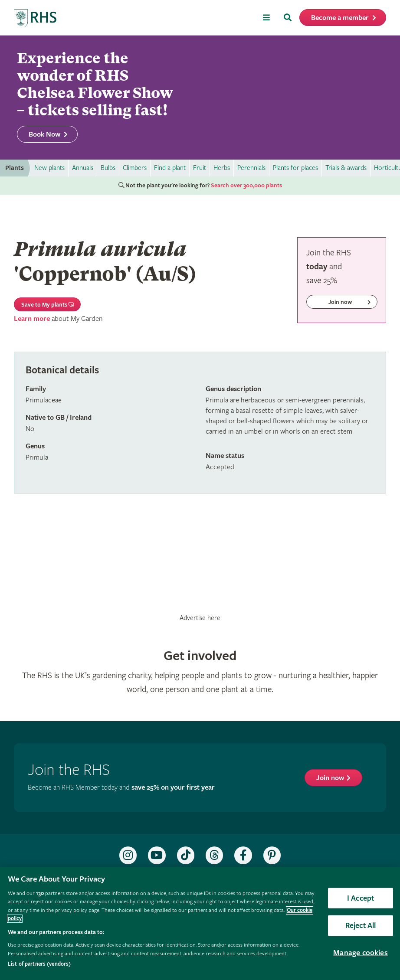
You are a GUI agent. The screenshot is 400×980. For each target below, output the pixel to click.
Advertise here (200, 618)
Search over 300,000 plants (246, 186)
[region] (200, 924)
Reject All (361, 926)
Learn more (32, 319)
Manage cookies (361, 953)
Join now (330, 778)
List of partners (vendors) (39, 964)
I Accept (361, 898)
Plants (15, 168)
